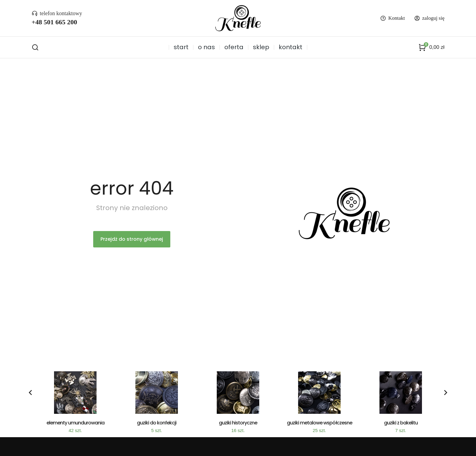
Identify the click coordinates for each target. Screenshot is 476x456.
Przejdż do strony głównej (132, 239)
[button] (30, 393)
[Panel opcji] (431, 47)
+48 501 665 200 (54, 22)
